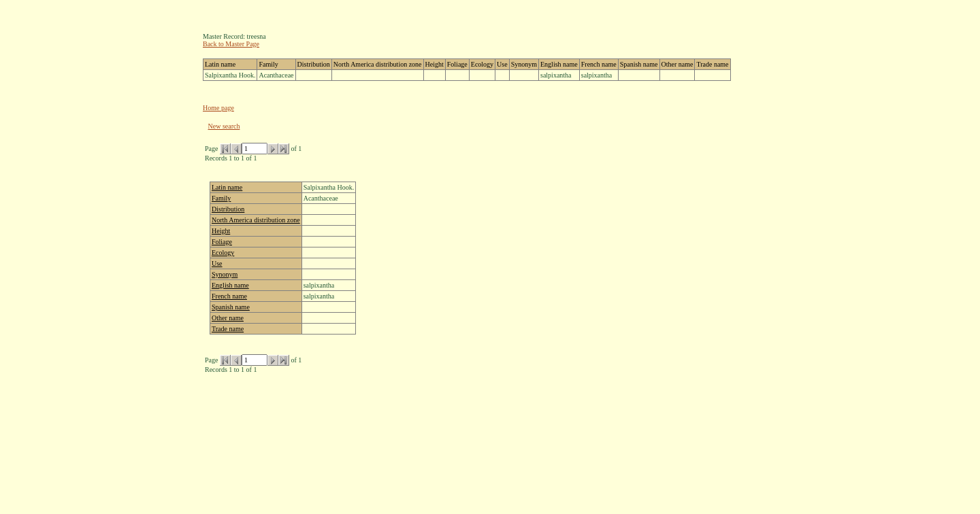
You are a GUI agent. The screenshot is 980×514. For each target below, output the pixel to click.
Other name (228, 318)
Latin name (227, 187)
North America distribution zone (256, 220)
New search (224, 126)
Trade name (228, 329)
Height (221, 231)
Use (217, 263)
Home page (218, 108)
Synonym (225, 274)
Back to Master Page (231, 44)
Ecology (223, 253)
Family (221, 198)
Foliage (222, 242)
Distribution (228, 209)
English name (230, 285)
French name (229, 296)
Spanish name (231, 307)
